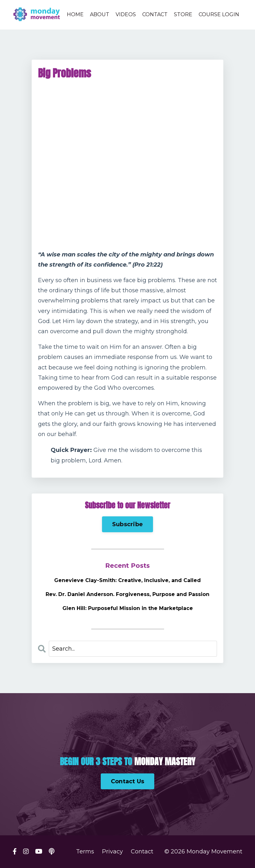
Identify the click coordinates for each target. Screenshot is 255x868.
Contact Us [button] (128, 781)
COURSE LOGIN (219, 14)
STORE (183, 14)
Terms (85, 851)
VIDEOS (126, 14)
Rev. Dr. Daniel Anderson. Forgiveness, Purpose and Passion (127, 594)
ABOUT (100, 14)
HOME (75, 14)
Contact (142, 851)
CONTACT (155, 14)
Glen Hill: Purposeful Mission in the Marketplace (128, 608)
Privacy (112, 851)
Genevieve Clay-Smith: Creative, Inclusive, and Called (127, 580)
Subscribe (127, 524)
